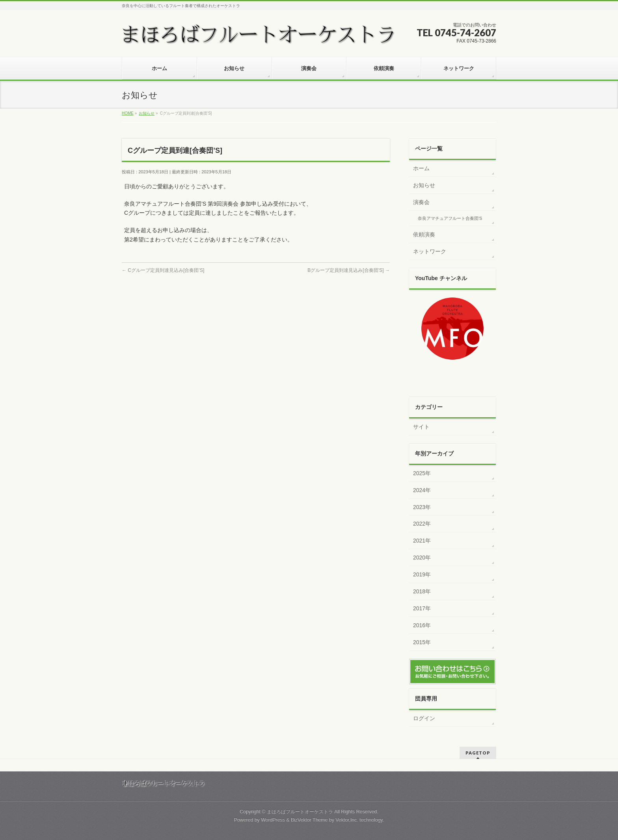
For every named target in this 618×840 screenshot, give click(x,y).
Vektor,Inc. (347, 820)
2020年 (422, 558)
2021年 (422, 541)
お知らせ (424, 185)
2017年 (422, 608)
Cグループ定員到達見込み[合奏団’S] (163, 270)
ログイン (424, 718)
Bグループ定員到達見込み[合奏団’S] (349, 270)
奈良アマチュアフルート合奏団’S (450, 218)
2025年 (422, 473)
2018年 (422, 591)
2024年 (422, 490)
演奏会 (421, 202)
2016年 (422, 625)
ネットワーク (430, 251)
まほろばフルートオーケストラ (300, 812)
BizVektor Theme (309, 820)
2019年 (422, 574)
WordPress (273, 820)
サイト (421, 427)
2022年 (422, 524)
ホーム (421, 168)
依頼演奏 (424, 234)
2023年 (422, 507)
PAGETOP (478, 753)
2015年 (422, 642)
